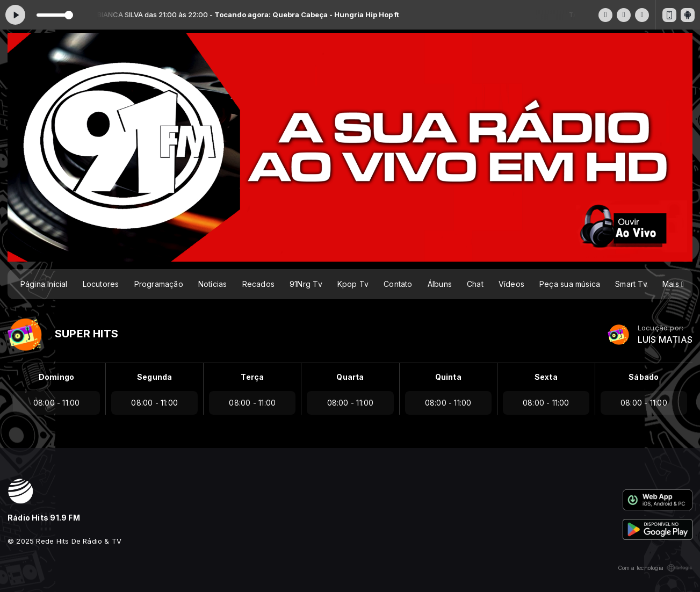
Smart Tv (631, 284)
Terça (252, 377)
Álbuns (440, 284)
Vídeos (511, 284)
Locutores (101, 284)
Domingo (56, 377)
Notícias (213, 284)
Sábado (644, 377)
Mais (673, 284)
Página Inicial (44, 284)
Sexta (546, 377)
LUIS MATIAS (665, 340)
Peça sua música (570, 284)
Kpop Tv (353, 284)
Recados (258, 284)
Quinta (448, 377)
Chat (475, 284)
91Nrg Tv (306, 284)
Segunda (154, 377)
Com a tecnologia (655, 568)
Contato (398, 284)
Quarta (350, 377)
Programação (159, 284)
